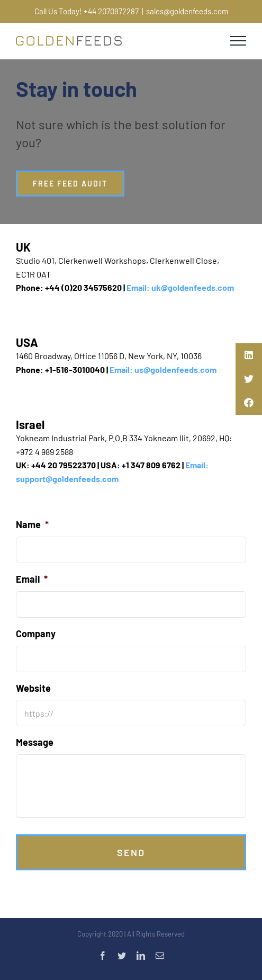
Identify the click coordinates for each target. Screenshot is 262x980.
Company (36, 634)
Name (32, 524)
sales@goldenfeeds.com (187, 11)
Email (32, 579)
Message (35, 742)
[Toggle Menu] (238, 41)
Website (33, 688)
